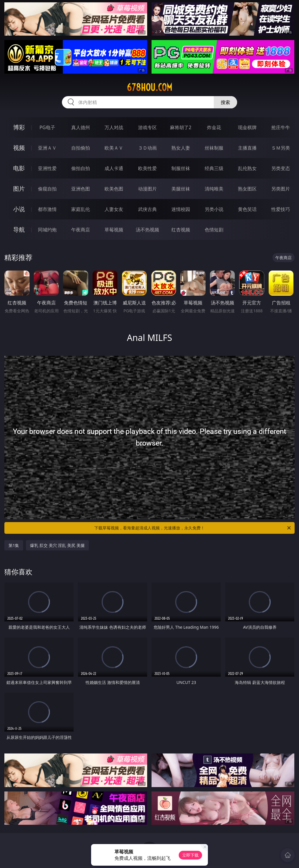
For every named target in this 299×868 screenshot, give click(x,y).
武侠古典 (147, 209)
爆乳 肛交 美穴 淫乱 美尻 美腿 (57, 545)
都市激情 (47, 209)
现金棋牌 (247, 127)
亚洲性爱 (47, 168)
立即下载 (190, 855)
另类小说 (214, 209)
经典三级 (214, 168)
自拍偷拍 (81, 148)
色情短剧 (214, 230)
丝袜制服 (214, 148)
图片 (19, 189)
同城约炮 (47, 230)
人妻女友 (114, 209)
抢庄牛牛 (281, 127)
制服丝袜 (181, 168)
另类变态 (281, 168)
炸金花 (214, 127)
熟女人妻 (181, 148)
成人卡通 (114, 168)
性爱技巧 (281, 209)
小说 (19, 209)
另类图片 (281, 189)
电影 (19, 168)
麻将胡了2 (181, 127)
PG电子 (47, 127)
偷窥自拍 (47, 189)
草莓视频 (114, 230)
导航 (19, 229)
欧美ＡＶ (114, 148)
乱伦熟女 (247, 168)
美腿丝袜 (181, 189)
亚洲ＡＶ (47, 148)
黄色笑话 (247, 209)
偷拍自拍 (81, 168)
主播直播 (247, 148)
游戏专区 (147, 127)
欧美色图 (114, 189)
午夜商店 (81, 230)
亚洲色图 (81, 189)
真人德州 (81, 127)
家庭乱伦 (81, 209)
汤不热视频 (147, 230)
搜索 (225, 102)
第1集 (14, 545)
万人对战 (114, 127)
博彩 (19, 127)
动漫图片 (147, 189)
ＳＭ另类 (281, 148)
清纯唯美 (214, 189)
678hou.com (149, 87)
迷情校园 (181, 209)
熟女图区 (247, 189)
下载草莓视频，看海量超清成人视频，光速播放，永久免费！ (193, 528)
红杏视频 (181, 230)
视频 (19, 148)
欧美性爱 (147, 168)
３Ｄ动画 (147, 148)
